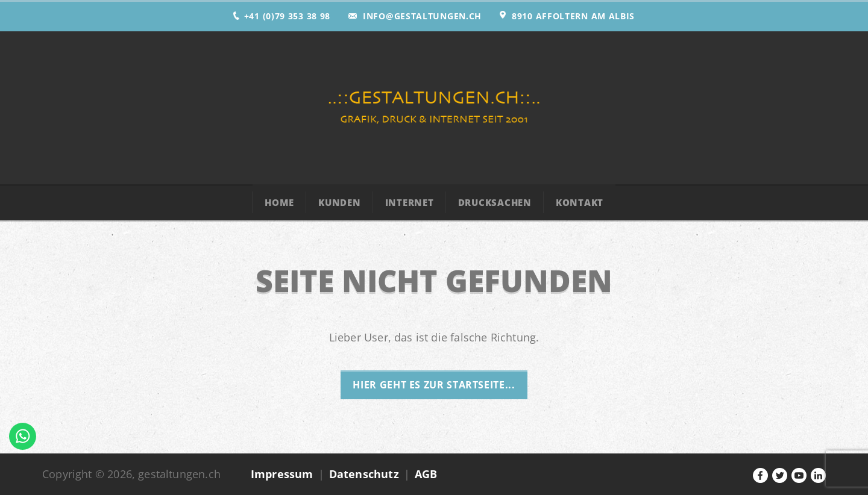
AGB (426, 474)
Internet (410, 202)
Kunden (340, 202)
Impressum (282, 474)
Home (279, 202)
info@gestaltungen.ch (422, 16)
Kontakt (580, 202)
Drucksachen (495, 202)
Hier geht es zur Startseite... (434, 385)
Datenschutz (364, 474)
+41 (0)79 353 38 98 (287, 16)
